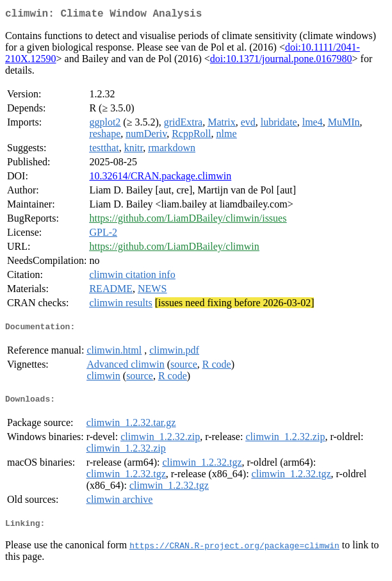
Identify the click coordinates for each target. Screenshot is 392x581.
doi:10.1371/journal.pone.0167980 (281, 61)
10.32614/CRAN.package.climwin (160, 178)
